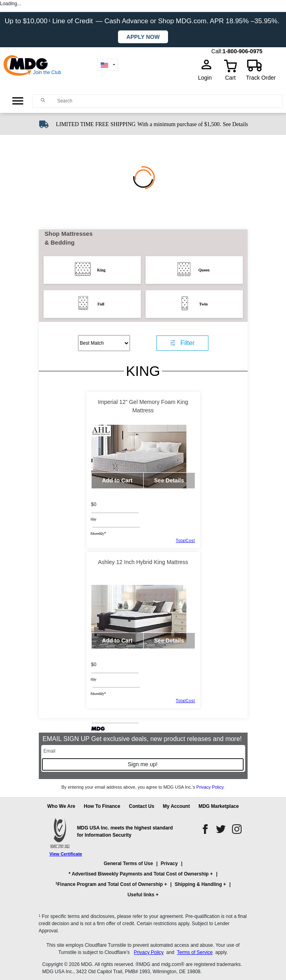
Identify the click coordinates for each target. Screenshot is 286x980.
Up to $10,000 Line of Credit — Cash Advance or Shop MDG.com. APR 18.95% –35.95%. (143, 21)
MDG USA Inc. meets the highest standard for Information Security (125, 831)
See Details (235, 124)
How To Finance (102, 806)
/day (93, 519)
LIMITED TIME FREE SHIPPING (96, 124)
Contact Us (141, 806)
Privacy (169, 864)
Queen (204, 270)
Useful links (141, 895)
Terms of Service (195, 952)
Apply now (143, 37)
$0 (94, 504)
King (101, 270)
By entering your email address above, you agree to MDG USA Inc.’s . (143, 787)
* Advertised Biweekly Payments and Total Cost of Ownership (139, 874)
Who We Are (61, 806)
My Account (176, 806)
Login (207, 78)
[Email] (143, 751)
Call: (217, 51)
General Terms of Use (128, 864)
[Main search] (43, 101)
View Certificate (66, 854)
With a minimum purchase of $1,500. (179, 124)
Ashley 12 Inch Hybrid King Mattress (143, 562)
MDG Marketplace (219, 806)
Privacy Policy (210, 787)
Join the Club (47, 72)
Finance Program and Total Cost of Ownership (109, 884)
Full (101, 304)
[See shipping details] (235, 124)
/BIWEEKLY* (98, 533)
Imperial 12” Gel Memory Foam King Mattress (143, 406)
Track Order (261, 78)
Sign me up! (143, 764)
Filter (188, 343)
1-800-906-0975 (242, 51)
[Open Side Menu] (18, 101)
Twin (204, 304)
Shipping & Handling (198, 884)
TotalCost (186, 541)
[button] (143, 883)
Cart (230, 78)
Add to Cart (117, 480)
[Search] (168, 101)
